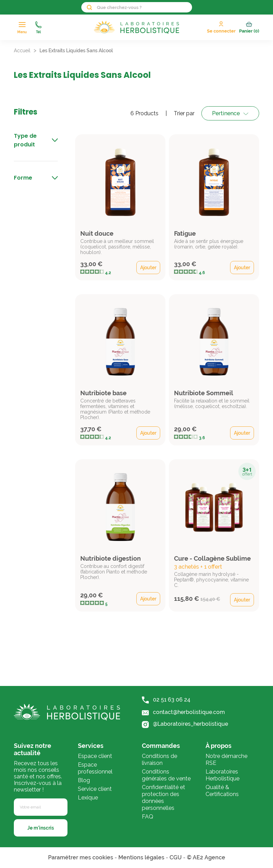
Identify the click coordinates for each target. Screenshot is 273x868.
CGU (176, 857)
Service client (95, 789)
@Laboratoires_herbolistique (185, 724)
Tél (38, 28)
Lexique (88, 798)
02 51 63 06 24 (166, 700)
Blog (84, 780)
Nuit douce (97, 233)
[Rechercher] (137, 7)
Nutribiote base (103, 393)
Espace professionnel (95, 768)
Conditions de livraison (160, 759)
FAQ (148, 817)
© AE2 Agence (206, 857)
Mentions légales (141, 857)
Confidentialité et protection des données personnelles (163, 798)
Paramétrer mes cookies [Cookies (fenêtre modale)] (81, 857)
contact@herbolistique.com (183, 712)
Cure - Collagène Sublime (212, 558)
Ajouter (148, 268)
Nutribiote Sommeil (204, 393)
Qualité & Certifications (222, 791)
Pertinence (226, 113)
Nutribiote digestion (111, 558)
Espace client (95, 756)
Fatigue (185, 233)
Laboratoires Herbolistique (222, 775)
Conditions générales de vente (166, 775)
